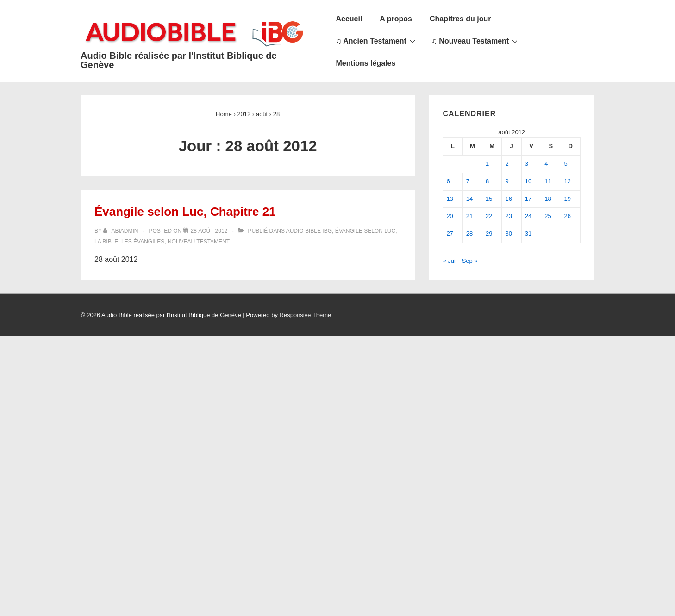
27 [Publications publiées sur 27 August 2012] (450, 233)
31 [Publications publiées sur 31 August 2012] (528, 233)
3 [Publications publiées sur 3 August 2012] (527, 164)
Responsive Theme (306, 315)
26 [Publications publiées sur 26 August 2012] (568, 216)
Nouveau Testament (199, 242)
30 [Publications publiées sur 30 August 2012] (508, 233)
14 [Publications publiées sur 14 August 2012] (469, 199)
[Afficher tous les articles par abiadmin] (122, 231)
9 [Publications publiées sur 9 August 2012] (507, 181)
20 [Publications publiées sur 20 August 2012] (450, 216)
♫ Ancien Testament (376, 41)
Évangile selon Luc (366, 231)
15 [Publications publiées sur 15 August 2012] (489, 199)
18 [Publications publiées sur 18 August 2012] (548, 199)
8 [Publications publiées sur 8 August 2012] (487, 181)
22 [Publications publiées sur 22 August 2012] (489, 216)
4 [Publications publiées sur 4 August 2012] (546, 164)
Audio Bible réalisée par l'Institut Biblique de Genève (179, 60)
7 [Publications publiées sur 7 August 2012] (468, 181)
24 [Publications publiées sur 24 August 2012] (528, 216)
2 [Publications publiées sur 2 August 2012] (507, 164)
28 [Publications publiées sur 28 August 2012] (469, 233)
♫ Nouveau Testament (476, 41)
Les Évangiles (143, 242)
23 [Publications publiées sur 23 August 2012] (508, 216)
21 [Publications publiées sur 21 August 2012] (469, 216)
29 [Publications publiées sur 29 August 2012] (489, 233)
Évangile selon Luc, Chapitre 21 (185, 212)
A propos (396, 19)
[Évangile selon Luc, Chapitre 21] (209, 231)
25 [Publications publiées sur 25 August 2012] (548, 216)
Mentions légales (366, 63)
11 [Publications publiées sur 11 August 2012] (548, 181)
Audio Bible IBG (309, 231)
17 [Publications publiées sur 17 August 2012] (528, 199)
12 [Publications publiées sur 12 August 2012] (568, 181)
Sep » (470, 261)
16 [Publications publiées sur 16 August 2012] (508, 199)
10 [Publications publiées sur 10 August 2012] (528, 181)
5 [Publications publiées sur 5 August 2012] (566, 164)
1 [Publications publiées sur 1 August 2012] (487, 164)
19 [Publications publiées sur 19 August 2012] (568, 199)
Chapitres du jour (460, 19)
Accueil (349, 19)
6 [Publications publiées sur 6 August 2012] (448, 181)
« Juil (450, 261)
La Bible (106, 242)
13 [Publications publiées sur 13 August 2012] (450, 199)
